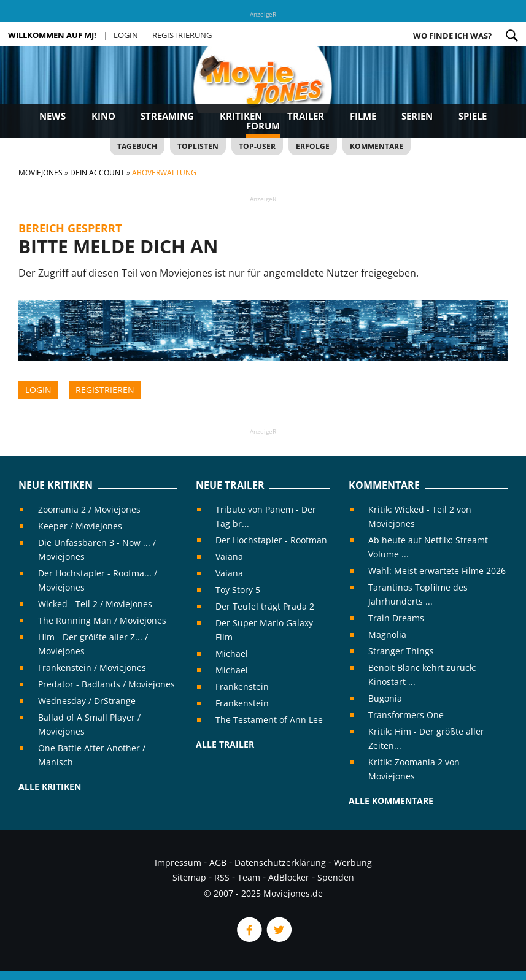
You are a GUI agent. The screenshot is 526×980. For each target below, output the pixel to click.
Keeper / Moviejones (80, 526)
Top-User (257, 146)
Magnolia (387, 634)
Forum (263, 126)
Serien (417, 116)
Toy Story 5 (238, 590)
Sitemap (189, 877)
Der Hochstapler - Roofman (271, 540)
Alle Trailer (225, 744)
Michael (232, 653)
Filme (363, 116)
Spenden (336, 877)
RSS (222, 877)
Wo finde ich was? (452, 36)
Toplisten (198, 146)
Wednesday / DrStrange (87, 701)
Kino (103, 116)
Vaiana (229, 557)
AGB (218, 863)
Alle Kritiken (50, 787)
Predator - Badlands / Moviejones (106, 684)
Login (126, 35)
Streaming (167, 116)
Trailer (306, 116)
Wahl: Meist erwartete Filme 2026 (437, 571)
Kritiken (241, 116)
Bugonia (385, 698)
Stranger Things (401, 651)
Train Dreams (396, 618)
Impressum (178, 863)
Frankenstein (242, 687)
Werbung (353, 863)
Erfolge (313, 146)
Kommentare (377, 146)
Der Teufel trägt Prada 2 (265, 606)
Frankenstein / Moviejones (92, 668)
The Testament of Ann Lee (269, 720)
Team (249, 877)
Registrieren (105, 390)
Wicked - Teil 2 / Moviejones (95, 604)
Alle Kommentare (391, 801)
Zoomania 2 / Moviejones (89, 509)
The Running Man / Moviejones (102, 620)
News (52, 116)
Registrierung (182, 35)
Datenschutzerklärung (280, 863)
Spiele (473, 116)
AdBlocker (289, 877)
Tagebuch (137, 146)
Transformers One (406, 715)
